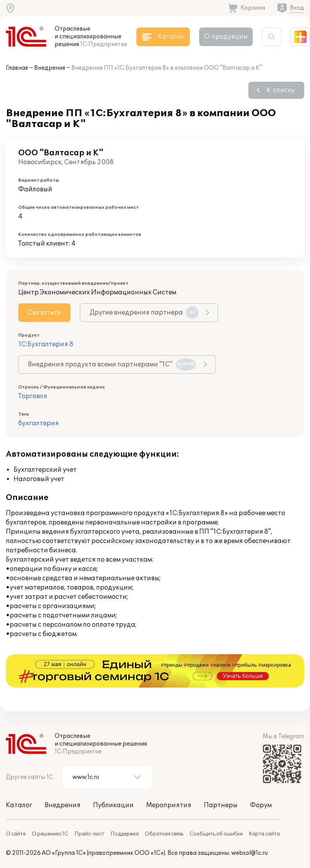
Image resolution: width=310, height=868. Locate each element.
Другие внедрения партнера (144, 313)
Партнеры (221, 805)
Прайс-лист (89, 834)
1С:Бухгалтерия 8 (46, 344)
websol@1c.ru (250, 853)
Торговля (33, 396)
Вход (297, 8)
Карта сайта (264, 834)
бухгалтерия (39, 423)
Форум (261, 805)
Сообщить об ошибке (216, 834)
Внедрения (50, 68)
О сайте (16, 834)
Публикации (113, 805)
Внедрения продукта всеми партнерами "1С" (112, 364)
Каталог (19, 805)
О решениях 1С (50, 834)
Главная (17, 68)
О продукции (226, 37)
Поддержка (125, 834)
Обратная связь (164, 834)
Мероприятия (169, 805)
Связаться (44, 313)
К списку (281, 90)
